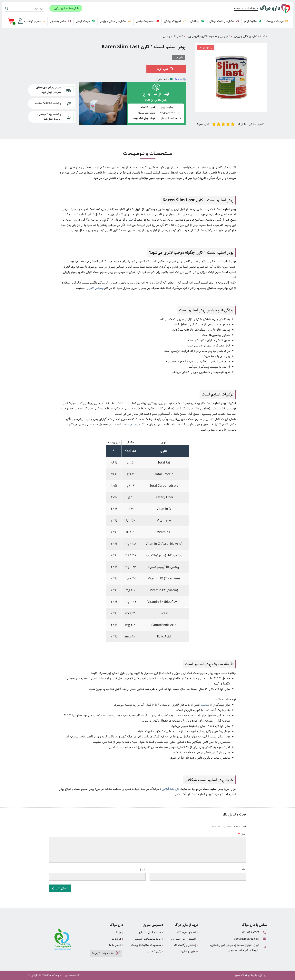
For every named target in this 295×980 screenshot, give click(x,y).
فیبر (130, 220)
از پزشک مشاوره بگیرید (66, 8)
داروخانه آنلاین (171, 789)
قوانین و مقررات (189, 951)
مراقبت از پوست (277, 21)
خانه (265, 36)
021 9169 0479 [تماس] (251, 932)
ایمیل (142, 870)
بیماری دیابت (130, 424)
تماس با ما (116, 945)
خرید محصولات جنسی (149, 939)
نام (243, 870)
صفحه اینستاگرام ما (106, 953)
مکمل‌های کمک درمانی (224, 21)
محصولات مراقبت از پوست (147, 945)
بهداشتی (197, 21)
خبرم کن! (166, 69)
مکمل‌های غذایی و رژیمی (115, 21)
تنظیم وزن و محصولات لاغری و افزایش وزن (209, 36)
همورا (237, 975)
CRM (244, 975)
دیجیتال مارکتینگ (258, 975)
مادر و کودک (36, 21)
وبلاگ (119, 932)
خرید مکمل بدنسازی (151, 932)
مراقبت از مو (253, 21)
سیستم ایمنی (85, 21)
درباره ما (118, 939)
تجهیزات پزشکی (175, 21)
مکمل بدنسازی (60, 21)
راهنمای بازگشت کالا (186, 945)
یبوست (205, 705)
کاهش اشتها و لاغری (173, 36)
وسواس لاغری (95, 288)
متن (241, 834)
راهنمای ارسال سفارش (185, 939)
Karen (179, 79)
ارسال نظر (60, 888)
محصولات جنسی (148, 21)
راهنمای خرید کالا (188, 932)
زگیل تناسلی (155, 951)
